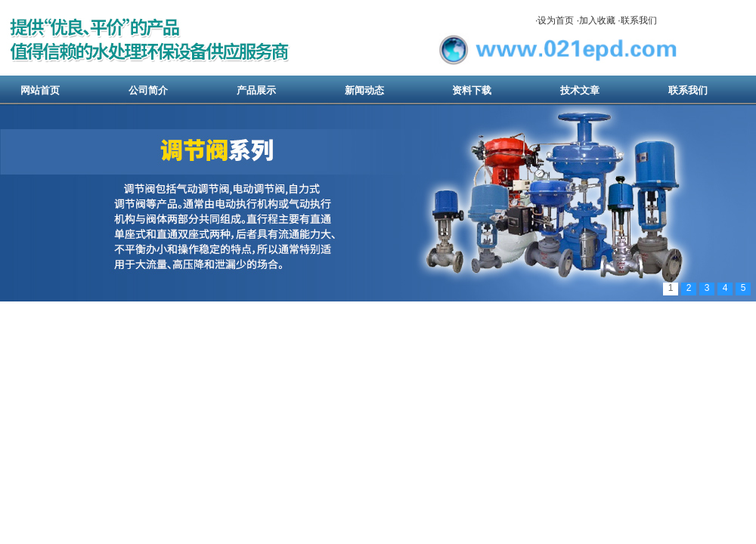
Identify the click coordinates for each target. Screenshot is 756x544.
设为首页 (556, 20)
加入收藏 (597, 20)
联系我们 (639, 20)
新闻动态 (364, 90)
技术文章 (580, 90)
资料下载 (472, 90)
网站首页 (40, 90)
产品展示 (256, 90)
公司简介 (148, 90)
